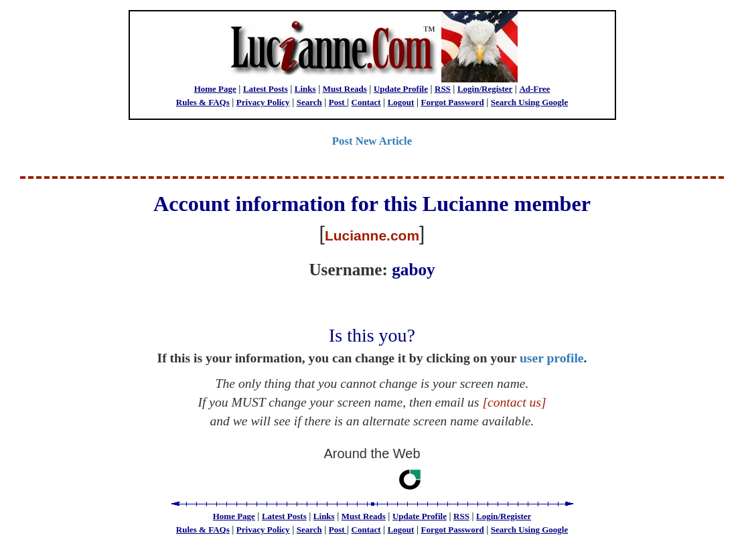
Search (309, 102)
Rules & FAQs (203, 102)
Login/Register (485, 89)
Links (305, 89)
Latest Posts (266, 89)
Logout (401, 102)
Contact (366, 102)
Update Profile (401, 89)
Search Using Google (529, 102)
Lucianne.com (372, 235)
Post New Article (372, 141)
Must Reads (345, 89)
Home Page (215, 89)
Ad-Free (534, 89)
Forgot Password (453, 102)
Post (338, 102)
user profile (552, 358)
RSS (443, 89)
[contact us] (514, 402)
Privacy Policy (263, 102)
